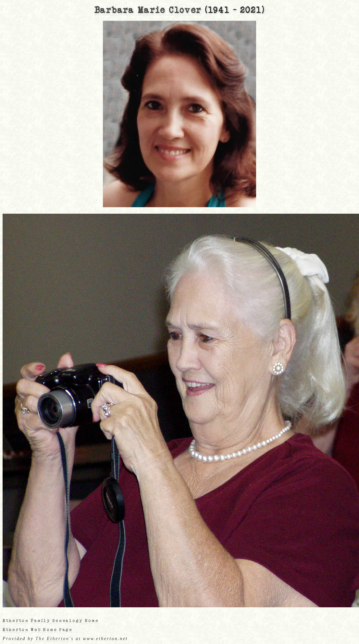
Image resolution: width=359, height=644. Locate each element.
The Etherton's (55, 639)
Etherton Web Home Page (38, 630)
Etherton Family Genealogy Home (51, 621)
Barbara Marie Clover (148, 10)
